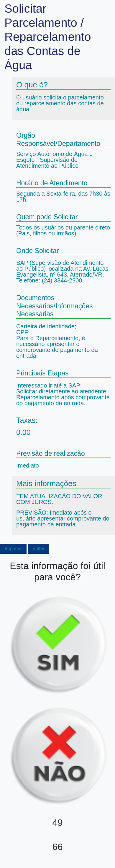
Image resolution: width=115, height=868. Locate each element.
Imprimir (13, 549)
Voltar (38, 549)
